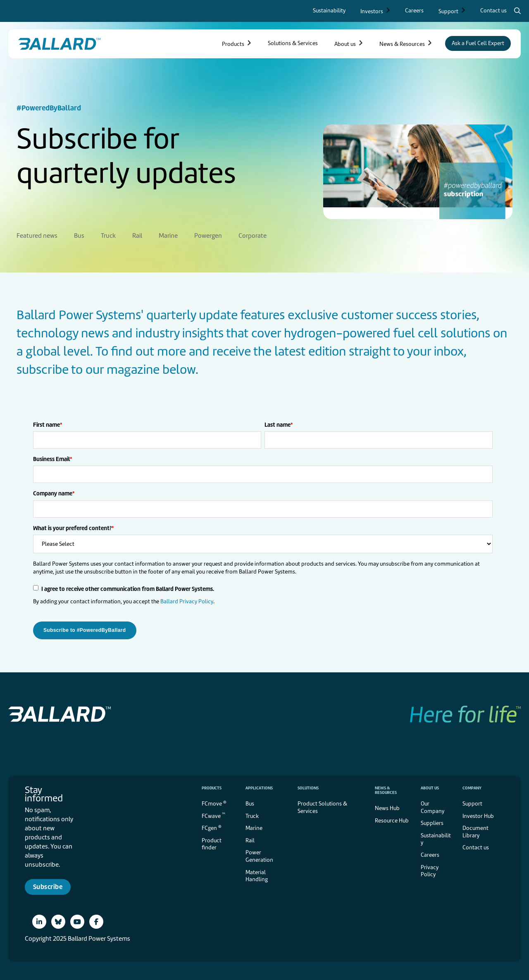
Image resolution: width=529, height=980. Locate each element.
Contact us (476, 846)
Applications (259, 786)
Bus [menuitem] (79, 234)
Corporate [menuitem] (253, 234)
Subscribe (48, 885)
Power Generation (259, 855)
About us (430, 786)
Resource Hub (392, 819)
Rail (250, 839)
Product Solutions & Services (322, 806)
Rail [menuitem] (137, 234)
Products (212, 786)
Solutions (308, 786)
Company (472, 786)
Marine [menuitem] (168, 234)
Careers (430, 853)
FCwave (213, 814)
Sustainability (436, 838)
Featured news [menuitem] (37, 234)
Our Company (432, 806)
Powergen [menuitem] (208, 234)
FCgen (212, 826)
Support (472, 802)
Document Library (475, 830)
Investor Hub (478, 814)
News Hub (387, 807)
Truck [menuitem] (108, 234)
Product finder (212, 843)
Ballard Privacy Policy (187, 600)
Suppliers (432, 821)
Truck (252, 814)
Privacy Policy (430, 869)
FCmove (214, 802)
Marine (254, 826)
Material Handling (257, 874)
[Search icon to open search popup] (517, 11)
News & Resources (386, 789)
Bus (250, 802)
